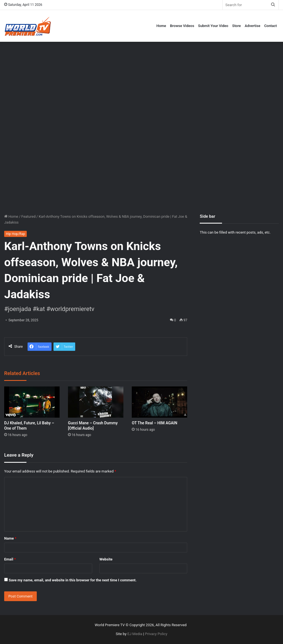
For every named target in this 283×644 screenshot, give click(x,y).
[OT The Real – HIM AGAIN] (159, 402)
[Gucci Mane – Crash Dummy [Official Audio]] (96, 402)
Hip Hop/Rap (15, 234)
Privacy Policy (156, 634)
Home (161, 26)
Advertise (253, 26)
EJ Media (135, 634)
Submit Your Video (213, 26)
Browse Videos (182, 26)
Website (106, 559)
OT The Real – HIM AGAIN (154, 423)
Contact (270, 26)
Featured (29, 216)
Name (10, 538)
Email (10, 559)
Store (236, 26)
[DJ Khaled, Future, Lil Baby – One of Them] (32, 402)
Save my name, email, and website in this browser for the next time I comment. (73, 580)
